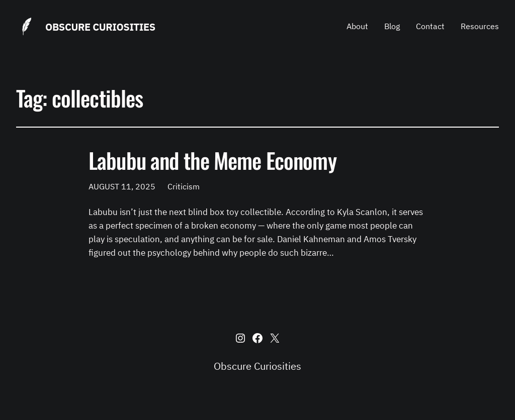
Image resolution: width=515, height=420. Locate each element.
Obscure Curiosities (100, 27)
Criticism (184, 186)
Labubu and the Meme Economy (212, 160)
